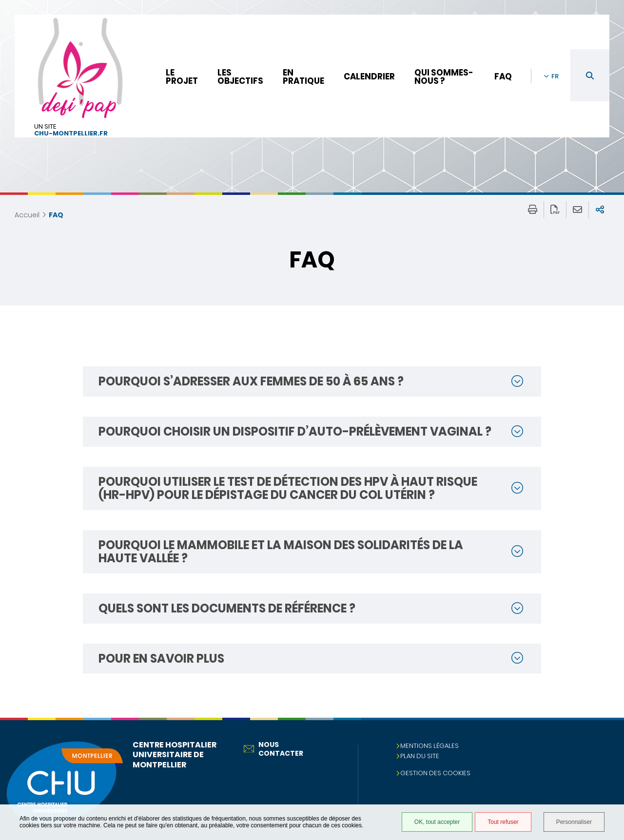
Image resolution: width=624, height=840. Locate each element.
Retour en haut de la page (607, 737)
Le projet (182, 77)
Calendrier (369, 76)
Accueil (27, 215)
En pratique (303, 77)
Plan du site (420, 756)
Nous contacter (273, 749)
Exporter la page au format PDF (555, 210)
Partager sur (600, 210)
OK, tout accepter (437, 822)
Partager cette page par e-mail (577, 210)
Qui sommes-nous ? (444, 77)
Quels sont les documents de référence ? (227, 608)
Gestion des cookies (435, 773)
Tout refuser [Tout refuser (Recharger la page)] (503, 822)
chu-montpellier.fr (71, 134)
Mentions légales (429, 746)
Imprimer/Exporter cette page (533, 210)
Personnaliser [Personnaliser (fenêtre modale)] (574, 822)
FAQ (503, 76)
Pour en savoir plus (161, 659)
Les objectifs (240, 77)
